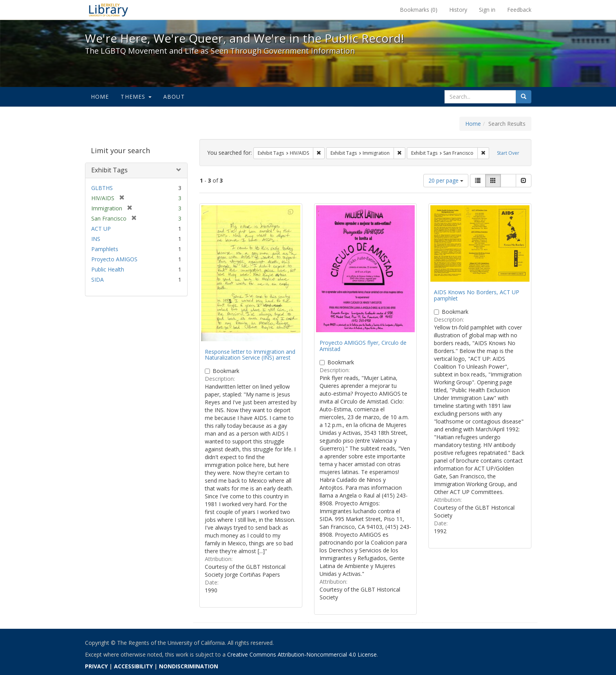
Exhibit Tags (109, 170)
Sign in (487, 10)
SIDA (98, 280)
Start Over (508, 153)
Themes (136, 97)
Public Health (108, 269)
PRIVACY (96, 666)
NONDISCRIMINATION (189, 666)
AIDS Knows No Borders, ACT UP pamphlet (477, 295)
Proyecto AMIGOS (114, 259)
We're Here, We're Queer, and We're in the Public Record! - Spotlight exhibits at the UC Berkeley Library (108, 10)
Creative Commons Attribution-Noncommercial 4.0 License (302, 654)
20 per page (446, 180)
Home (100, 97)
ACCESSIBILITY (133, 666)
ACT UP (101, 229)
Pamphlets (105, 249)
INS (96, 239)
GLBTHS (102, 188)
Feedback (519, 10)
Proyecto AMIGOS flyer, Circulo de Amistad (363, 346)
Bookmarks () (419, 10)
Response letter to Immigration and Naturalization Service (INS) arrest (250, 355)
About (174, 97)
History (458, 10)
